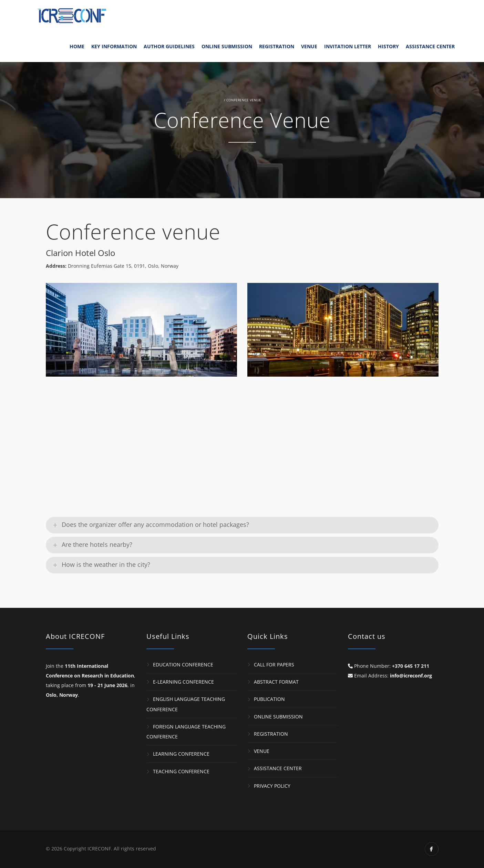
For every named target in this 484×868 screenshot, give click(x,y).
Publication (269, 699)
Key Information (114, 46)
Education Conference (183, 665)
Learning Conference (181, 754)
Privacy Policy (272, 786)
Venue (309, 46)
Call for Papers (274, 665)
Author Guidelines (169, 46)
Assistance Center (430, 46)
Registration (277, 46)
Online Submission (227, 46)
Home (77, 46)
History (388, 46)
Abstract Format (276, 682)
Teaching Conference (181, 771)
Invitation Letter (348, 46)
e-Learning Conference (183, 682)
